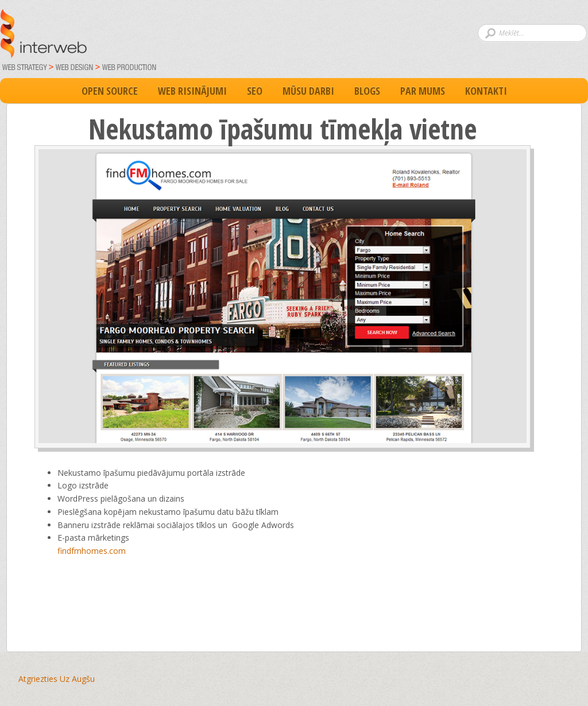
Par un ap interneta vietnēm (225, 44)
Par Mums (423, 91)
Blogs (367, 91)
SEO (255, 91)
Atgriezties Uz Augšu (57, 679)
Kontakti (486, 91)
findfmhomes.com (92, 551)
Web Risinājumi (192, 91)
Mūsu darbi (308, 91)
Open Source (110, 91)
